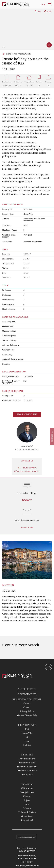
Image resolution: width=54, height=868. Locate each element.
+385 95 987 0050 (27, 862)
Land (27, 741)
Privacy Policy (27, 711)
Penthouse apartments (27, 771)
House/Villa (27, 733)
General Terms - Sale (27, 715)
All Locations (27, 788)
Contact (27, 707)
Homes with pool (27, 763)
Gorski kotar (27, 816)
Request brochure (27, 414)
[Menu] (50, 4)
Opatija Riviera (27, 792)
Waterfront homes (27, 759)
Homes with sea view (27, 767)
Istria (27, 804)
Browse (27, 500)
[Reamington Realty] (17, 676)
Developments (27, 694)
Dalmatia (27, 808)
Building (27, 745)
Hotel (27, 737)
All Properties (27, 689)
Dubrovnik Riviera (27, 812)
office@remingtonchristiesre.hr (27, 471)
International (27, 820)
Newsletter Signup (27, 837)
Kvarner (27, 796)
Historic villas (27, 775)
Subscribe (27, 528)
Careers (27, 703)
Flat (27, 729)
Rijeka (27, 800)
